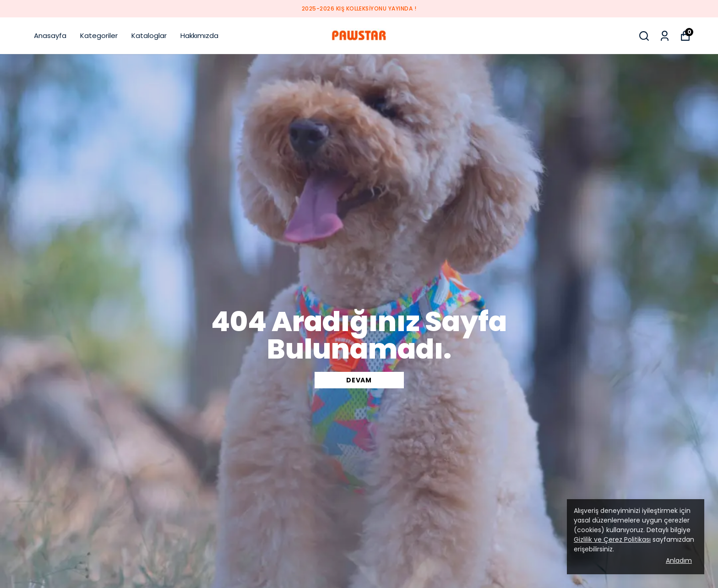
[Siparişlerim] (665, 36)
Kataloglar (149, 35)
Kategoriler (99, 35)
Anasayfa (50, 35)
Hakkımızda (199, 35)
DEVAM (359, 380)
